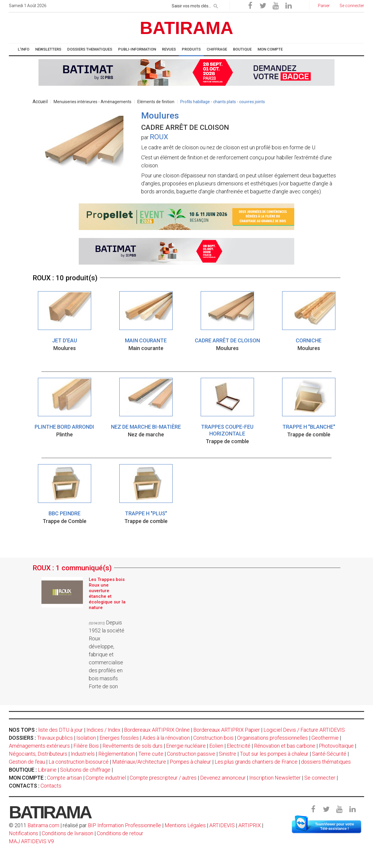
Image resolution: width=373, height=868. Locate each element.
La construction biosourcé (79, 762)
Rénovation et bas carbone (285, 746)
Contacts (51, 786)
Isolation (86, 738)
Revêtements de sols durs (132, 746)
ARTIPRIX (250, 825)
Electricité (239, 746)
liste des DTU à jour (61, 730)
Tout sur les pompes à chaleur (274, 754)
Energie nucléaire (186, 746)
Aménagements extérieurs (39, 746)
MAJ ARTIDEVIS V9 (31, 841)
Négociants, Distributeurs (38, 754)
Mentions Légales (185, 825)
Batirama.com (43, 825)
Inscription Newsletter (275, 778)
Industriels (83, 754)
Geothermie (325, 738)
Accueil (40, 102)
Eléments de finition (156, 102)
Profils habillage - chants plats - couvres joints (223, 102)
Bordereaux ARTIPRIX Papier (227, 730)
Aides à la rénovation (166, 738)
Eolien (216, 746)
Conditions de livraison (67, 833)
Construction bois (213, 738)
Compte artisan (65, 778)
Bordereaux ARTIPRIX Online (157, 730)
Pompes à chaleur (190, 762)
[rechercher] (216, 5)
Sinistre (228, 754)
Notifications (24, 833)
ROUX (159, 137)
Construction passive (191, 754)
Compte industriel (106, 778)
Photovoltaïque (336, 746)
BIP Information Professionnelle (124, 825)
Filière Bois (86, 746)
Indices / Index (103, 730)
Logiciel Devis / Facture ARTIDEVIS (304, 730)
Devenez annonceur (223, 778)
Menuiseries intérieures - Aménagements (93, 102)
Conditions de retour (120, 833)
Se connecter (320, 778)
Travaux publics (55, 738)
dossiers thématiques (326, 762)
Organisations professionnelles (272, 738)
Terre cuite (151, 754)
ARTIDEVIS (222, 825)
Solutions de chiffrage (85, 770)
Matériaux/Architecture (139, 762)
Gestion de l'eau (27, 762)
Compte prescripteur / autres (163, 778)
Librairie (47, 770)
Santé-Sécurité (329, 754)
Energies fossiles (119, 738)
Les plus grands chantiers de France (256, 762)
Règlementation (116, 754)
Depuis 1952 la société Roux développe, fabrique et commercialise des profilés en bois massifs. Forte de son (107, 654)
